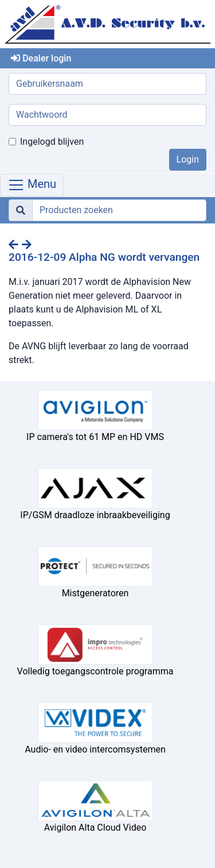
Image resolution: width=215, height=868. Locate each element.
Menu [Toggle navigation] (32, 185)
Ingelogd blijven (52, 142)
